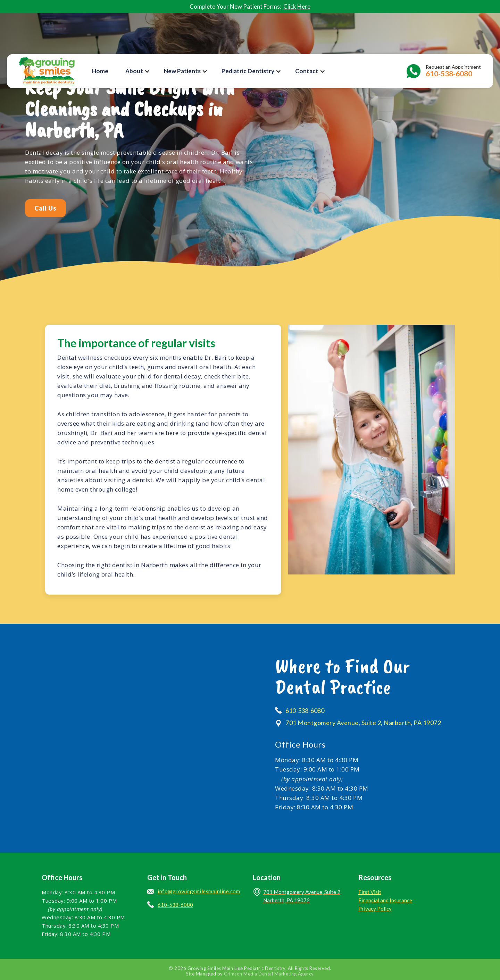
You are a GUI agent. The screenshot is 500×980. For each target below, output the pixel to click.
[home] (47, 71)
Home (100, 71)
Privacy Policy (375, 909)
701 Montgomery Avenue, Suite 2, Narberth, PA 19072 (363, 723)
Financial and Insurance (385, 900)
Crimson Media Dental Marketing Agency (269, 974)
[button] (138, 71)
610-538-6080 (305, 710)
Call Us (45, 208)
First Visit (370, 892)
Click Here (297, 6)
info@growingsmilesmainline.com (199, 891)
